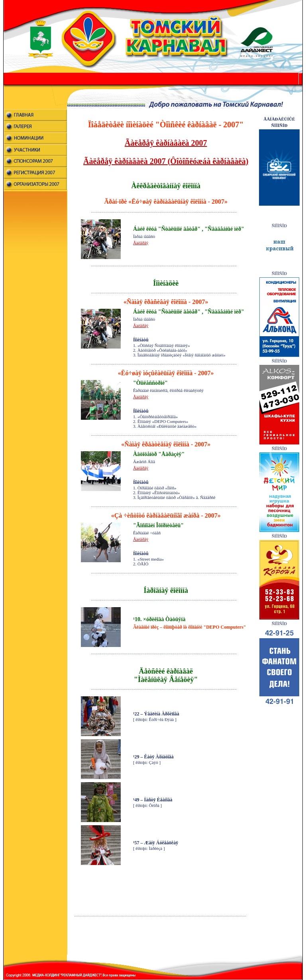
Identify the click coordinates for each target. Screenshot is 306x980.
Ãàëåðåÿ (141, 243)
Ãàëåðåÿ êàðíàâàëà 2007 (166, 143)
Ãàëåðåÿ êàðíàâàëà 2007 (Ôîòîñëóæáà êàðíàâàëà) (166, 161)
